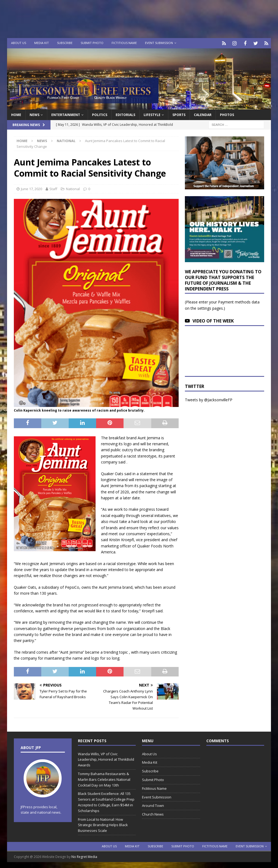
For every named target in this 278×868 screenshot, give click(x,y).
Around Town (153, 805)
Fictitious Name (124, 43)
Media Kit (42, 43)
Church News (153, 813)
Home (16, 114)
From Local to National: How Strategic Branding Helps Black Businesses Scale (103, 824)
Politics (100, 114)
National (73, 188)
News (34, 114)
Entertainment (66, 114)
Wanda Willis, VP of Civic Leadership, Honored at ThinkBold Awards (106, 759)
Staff (53, 188)
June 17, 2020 (31, 188)
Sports (179, 114)
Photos (227, 114)
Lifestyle (152, 114)
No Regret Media (84, 856)
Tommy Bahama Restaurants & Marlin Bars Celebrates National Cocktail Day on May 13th (104, 779)
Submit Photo (92, 43)
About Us (19, 43)
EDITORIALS (125, 114)
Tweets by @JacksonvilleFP (209, 399)
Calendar (203, 114)
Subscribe (65, 43)
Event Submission (159, 43)
